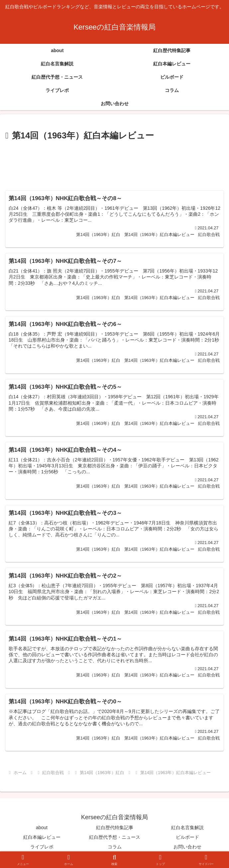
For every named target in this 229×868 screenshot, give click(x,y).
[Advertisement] (114, 163)
